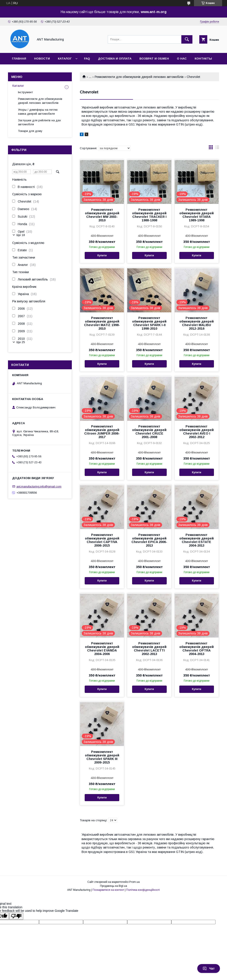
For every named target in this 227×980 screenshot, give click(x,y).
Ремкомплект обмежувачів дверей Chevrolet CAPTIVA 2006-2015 (102, 540)
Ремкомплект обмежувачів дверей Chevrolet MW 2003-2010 (102, 215)
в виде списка (217, 148)
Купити (102, 255)
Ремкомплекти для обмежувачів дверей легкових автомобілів (139, 77)
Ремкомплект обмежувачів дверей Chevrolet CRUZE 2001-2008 (149, 432)
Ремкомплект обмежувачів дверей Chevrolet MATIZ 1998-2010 (102, 323)
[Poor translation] (16, 916)
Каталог (65, 59)
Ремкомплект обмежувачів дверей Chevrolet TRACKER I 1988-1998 (149, 215)
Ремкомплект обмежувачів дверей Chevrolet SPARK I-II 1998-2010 (149, 323)
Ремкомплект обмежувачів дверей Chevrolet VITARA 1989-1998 (197, 215)
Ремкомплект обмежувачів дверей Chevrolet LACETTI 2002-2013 (149, 649)
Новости (42, 59)
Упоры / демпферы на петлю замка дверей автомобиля (38, 112)
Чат (209, 968)
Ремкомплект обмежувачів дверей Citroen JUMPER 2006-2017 (102, 432)
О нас (182, 59)
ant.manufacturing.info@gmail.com (39, 486)
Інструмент (25, 92)
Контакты (203, 59)
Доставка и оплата (115, 59)
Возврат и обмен (154, 59)
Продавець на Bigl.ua (113, 886)
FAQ (87, 59)
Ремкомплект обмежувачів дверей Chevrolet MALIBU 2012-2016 (197, 323)
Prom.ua (134, 882)
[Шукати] (187, 39)
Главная (19, 59)
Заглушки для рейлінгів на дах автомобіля (39, 122)
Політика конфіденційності (143, 890)
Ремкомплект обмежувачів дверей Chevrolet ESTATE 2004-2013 (197, 540)
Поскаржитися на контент (108, 890)
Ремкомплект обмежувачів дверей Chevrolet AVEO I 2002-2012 (197, 432)
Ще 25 (21, 342)
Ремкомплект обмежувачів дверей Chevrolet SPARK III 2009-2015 (102, 757)
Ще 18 (21, 235)
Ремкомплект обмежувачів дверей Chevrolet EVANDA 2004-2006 (102, 649)
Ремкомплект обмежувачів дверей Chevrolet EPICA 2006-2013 (149, 540)
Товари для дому (30, 131)
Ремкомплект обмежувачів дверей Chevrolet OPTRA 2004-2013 (197, 649)
